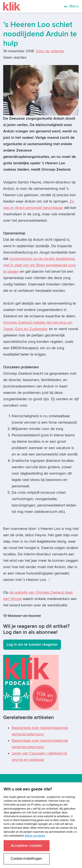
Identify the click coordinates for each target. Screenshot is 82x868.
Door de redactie (50, 51)
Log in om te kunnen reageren (32, 645)
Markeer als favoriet (22, 616)
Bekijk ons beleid (35, 836)
